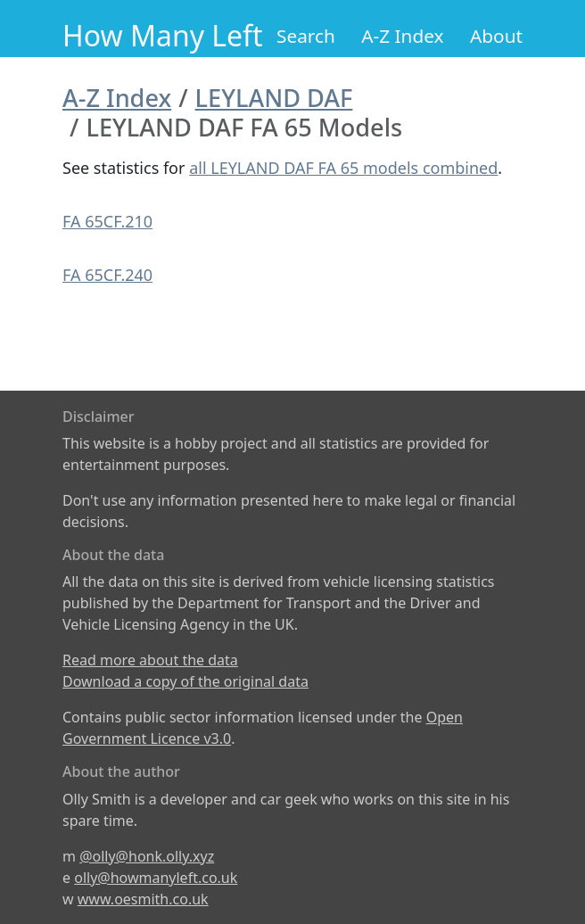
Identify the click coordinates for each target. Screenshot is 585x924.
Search (306, 36)
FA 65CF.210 (107, 221)
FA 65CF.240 (107, 275)
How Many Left (163, 35)
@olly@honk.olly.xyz (147, 856)
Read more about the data (150, 660)
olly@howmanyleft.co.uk (156, 878)
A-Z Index (402, 36)
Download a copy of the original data (185, 681)
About (496, 36)
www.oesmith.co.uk (143, 899)
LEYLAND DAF (274, 98)
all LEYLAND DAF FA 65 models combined (343, 168)
